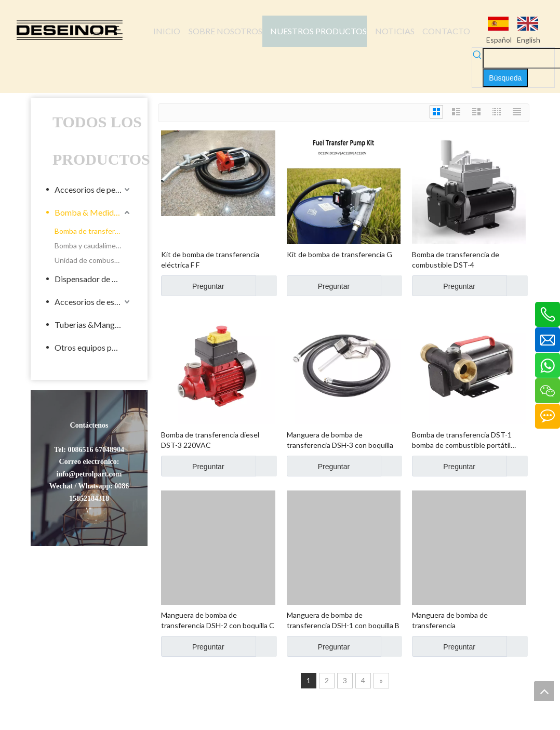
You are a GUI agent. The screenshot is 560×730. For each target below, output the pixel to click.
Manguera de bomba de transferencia (450, 620)
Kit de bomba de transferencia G (339, 254)
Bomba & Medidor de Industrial (93, 212)
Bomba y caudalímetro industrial (93, 245)
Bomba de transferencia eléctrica (93, 231)
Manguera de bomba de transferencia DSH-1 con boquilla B (343, 620)
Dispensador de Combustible (93, 279)
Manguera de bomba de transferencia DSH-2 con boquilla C (218, 620)
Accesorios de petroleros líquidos (93, 189)
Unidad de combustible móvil (93, 260)
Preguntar (193, 286)
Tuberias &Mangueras (93, 324)
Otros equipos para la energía (93, 347)
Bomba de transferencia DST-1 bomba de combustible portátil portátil (462, 440)
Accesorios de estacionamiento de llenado (93, 302)
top (544, 691)
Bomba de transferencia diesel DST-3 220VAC (210, 440)
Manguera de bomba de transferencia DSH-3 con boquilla (340, 440)
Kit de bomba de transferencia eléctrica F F (210, 260)
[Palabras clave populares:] (505, 78)
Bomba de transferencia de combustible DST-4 (456, 260)
